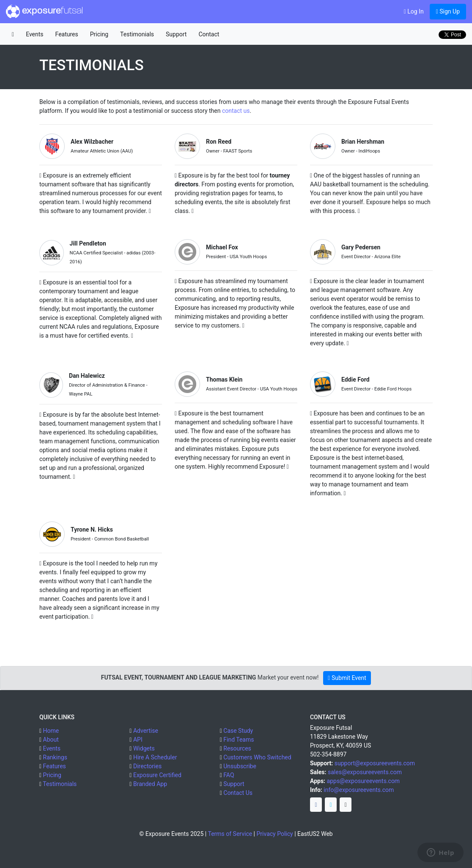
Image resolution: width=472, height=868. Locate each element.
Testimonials (137, 34)
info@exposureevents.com (359, 790)
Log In (414, 11)
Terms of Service (230, 834)
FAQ (229, 775)
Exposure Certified (157, 775)
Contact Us (238, 793)
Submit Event (347, 678)
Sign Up (448, 11)
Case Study (238, 731)
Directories (147, 766)
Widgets (144, 748)
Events (34, 34)
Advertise (146, 731)
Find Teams (239, 740)
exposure (44, 11)
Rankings (55, 757)
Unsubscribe (240, 766)
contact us (236, 111)
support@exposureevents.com (375, 763)
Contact (209, 34)
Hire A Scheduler (155, 757)
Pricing (99, 34)
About (51, 740)
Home (51, 731)
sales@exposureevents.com (365, 772)
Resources (237, 748)
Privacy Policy (275, 834)
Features (67, 34)
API (138, 740)
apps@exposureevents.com (364, 781)
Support (176, 34)
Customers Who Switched (257, 757)
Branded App (150, 784)
